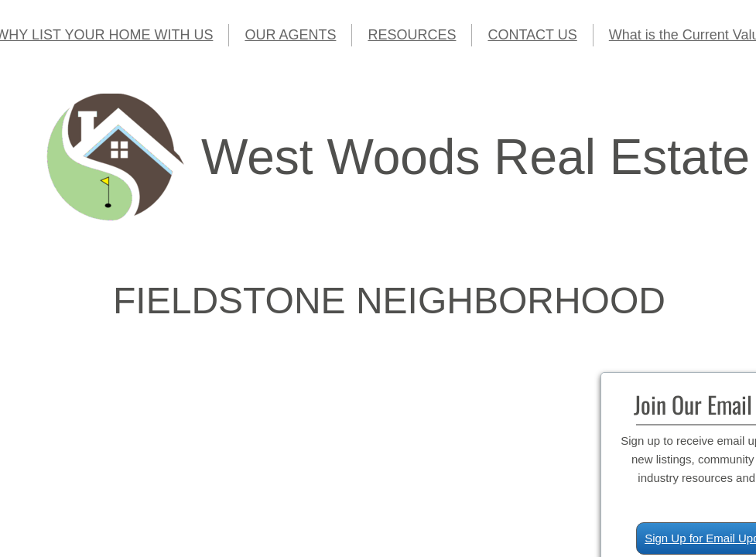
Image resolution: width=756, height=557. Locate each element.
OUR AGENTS (290, 35)
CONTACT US (532, 35)
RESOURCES (412, 35)
